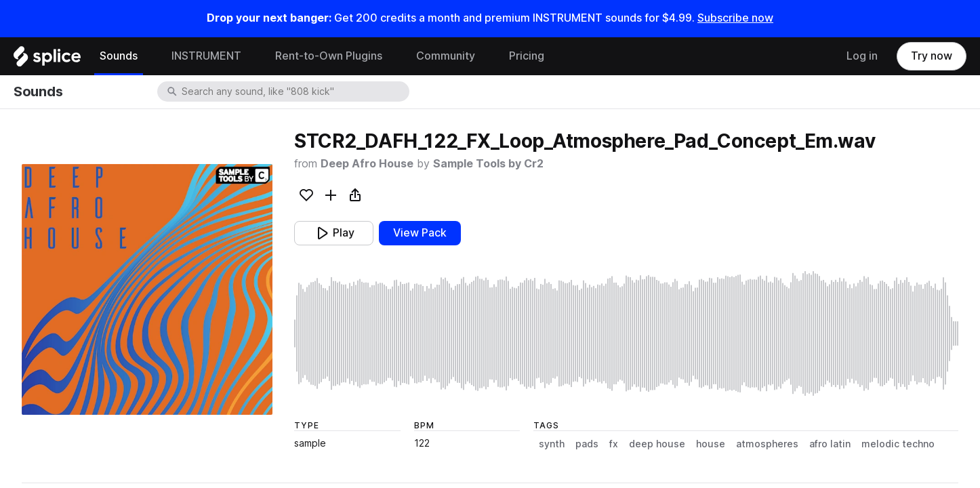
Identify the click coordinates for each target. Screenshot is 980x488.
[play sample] (626, 333)
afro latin (830, 444)
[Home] (47, 60)
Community (446, 56)
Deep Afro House (367, 164)
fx (614, 444)
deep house (657, 444)
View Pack (420, 233)
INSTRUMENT (206, 56)
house (711, 444)
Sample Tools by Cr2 (488, 164)
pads (587, 444)
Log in (862, 56)
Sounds (119, 56)
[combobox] (294, 91)
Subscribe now (735, 18)
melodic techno (898, 444)
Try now (932, 56)
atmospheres (767, 444)
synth (552, 444)
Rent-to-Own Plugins (329, 56)
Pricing (527, 56)
